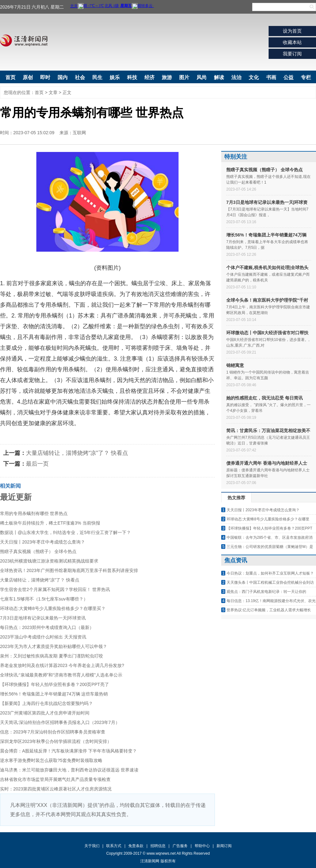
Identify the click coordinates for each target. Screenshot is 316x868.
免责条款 (136, 846)
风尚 (202, 77)
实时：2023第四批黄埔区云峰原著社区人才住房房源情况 (56, 789)
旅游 (167, 77)
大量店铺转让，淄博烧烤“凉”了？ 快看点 (77, 453)
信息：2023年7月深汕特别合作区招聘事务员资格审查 (53, 732)
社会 (80, 77)
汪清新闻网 (24, 41)
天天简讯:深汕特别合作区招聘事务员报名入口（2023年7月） (60, 722)
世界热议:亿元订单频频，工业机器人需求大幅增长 (269, 610)
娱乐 (115, 77)
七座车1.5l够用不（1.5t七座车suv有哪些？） (44, 599)
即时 (45, 77)
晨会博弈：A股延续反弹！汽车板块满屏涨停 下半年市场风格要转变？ (68, 751)
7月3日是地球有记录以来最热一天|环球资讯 (43, 618)
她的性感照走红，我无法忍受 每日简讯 (264, 398)
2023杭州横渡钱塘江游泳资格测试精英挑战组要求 (49, 561)
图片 (184, 77)
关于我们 (92, 846)
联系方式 (114, 846)
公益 (289, 77)
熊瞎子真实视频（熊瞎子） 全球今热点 (38, 551)
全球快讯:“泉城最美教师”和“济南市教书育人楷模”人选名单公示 (61, 675)
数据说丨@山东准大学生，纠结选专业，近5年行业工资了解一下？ (65, 532)
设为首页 (292, 31)
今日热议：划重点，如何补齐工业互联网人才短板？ (270, 573)
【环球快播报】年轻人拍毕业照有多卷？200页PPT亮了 (55, 684)
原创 (28, 77)
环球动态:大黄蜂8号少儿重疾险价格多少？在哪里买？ (53, 608)
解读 (219, 77)
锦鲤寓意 (235, 365)
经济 (149, 77)
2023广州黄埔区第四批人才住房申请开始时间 (45, 713)
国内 (63, 77)
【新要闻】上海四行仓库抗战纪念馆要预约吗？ (46, 703)
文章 (53, 92)
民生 (97, 77)
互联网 (79, 133)
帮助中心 (202, 846)
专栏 (306, 77)
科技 (132, 77)
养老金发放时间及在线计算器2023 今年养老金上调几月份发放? (62, 665)
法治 (236, 77)
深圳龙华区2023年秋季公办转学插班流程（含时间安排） (56, 741)
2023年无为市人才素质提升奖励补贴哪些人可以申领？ (54, 646)
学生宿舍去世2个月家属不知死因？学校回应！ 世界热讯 (55, 589)
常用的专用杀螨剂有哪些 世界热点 (34, 513)
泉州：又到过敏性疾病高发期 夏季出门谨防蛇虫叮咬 (52, 656)
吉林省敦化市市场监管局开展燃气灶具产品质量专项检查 (55, 779)
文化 (254, 77)
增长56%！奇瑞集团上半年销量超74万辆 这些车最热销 (54, 694)
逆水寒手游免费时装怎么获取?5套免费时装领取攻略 (51, 760)
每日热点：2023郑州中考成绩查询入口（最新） (47, 627)
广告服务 (180, 846)
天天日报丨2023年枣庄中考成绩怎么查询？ (43, 542)
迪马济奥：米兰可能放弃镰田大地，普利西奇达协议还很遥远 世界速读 (69, 770)
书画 (271, 77)
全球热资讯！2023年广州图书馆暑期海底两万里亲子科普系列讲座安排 (69, 570)
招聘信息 (158, 846)
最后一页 (37, 464)
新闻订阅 (224, 846)
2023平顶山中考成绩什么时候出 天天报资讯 (43, 637)
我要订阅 (292, 54)
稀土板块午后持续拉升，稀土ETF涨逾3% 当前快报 (50, 523)
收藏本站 (292, 42)
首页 (10, 77)
